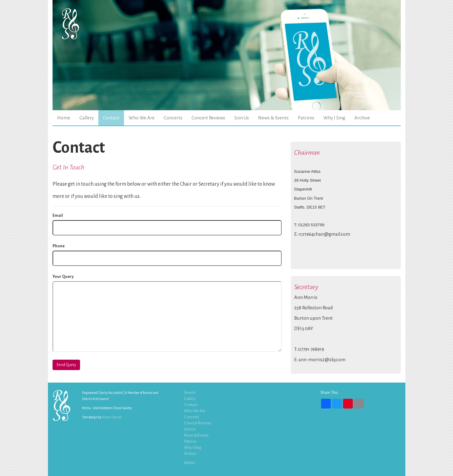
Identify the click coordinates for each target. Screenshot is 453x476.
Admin (189, 463)
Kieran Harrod (112, 417)
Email (58, 216)
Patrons (306, 118)
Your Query (63, 277)
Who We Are (142, 118)
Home (64, 118)
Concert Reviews (208, 118)
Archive (362, 118)
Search (190, 393)
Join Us (242, 118)
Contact (111, 118)
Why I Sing (334, 118)
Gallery (87, 118)
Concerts (173, 118)
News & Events (273, 118)
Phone (59, 246)
